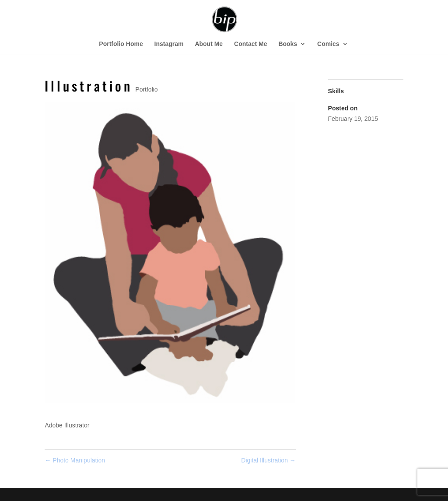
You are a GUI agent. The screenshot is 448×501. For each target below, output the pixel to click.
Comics (328, 44)
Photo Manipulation (75, 460)
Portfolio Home (121, 44)
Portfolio (146, 89)
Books (288, 44)
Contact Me (250, 44)
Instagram (169, 44)
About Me (209, 44)
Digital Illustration (268, 460)
